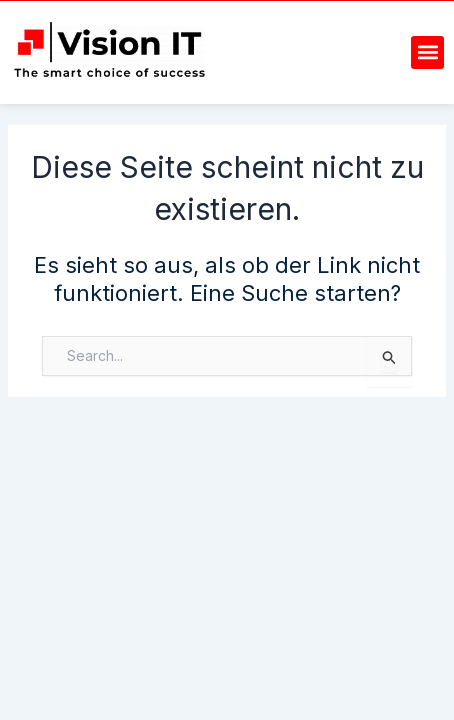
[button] (427, 52)
